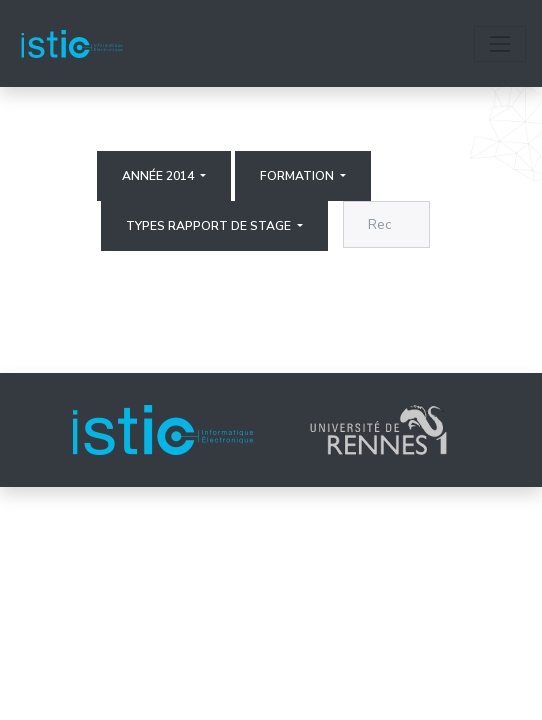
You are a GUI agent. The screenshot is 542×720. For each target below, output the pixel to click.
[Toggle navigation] (500, 44)
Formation (298, 176)
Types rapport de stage (210, 226)
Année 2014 (159, 176)
